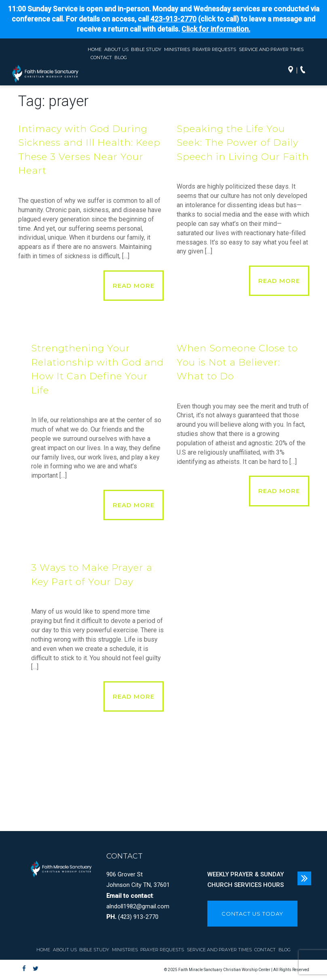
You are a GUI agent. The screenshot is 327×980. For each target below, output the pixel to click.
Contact (101, 57)
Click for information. (216, 29)
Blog (121, 57)
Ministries (177, 49)
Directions (293, 70)
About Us (116, 49)
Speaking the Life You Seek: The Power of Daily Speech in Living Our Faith (243, 143)
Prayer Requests (214, 49)
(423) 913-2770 (138, 917)
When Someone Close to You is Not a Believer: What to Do (237, 362)
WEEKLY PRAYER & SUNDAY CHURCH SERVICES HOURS (246, 880)
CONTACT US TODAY (252, 914)
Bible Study (146, 49)
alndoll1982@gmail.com (138, 906)
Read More (134, 286)
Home (95, 49)
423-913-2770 (173, 19)
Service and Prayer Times (271, 49)
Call (305, 70)
